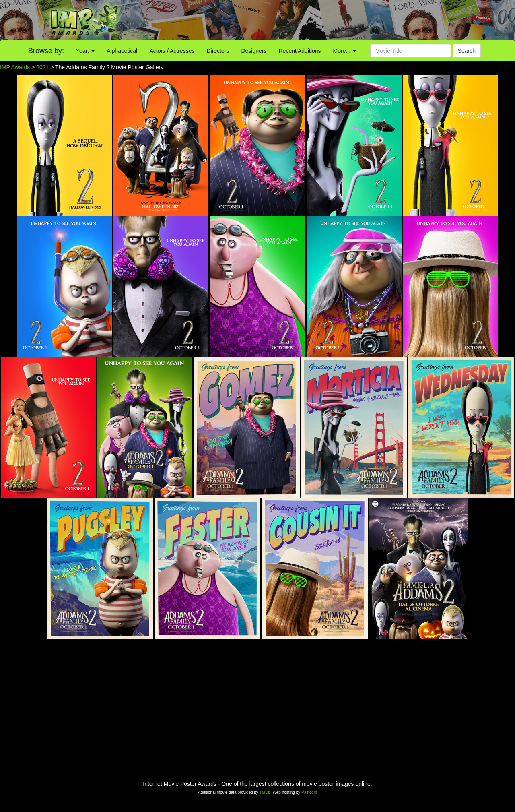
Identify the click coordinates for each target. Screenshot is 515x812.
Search (467, 51)
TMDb (265, 792)
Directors (218, 51)
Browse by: (46, 51)
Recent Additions (300, 51)
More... (345, 51)
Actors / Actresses (172, 51)
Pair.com (309, 792)
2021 (42, 67)
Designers (254, 51)
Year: (85, 51)
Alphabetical (122, 51)
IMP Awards (15, 67)
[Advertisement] (322, 20)
